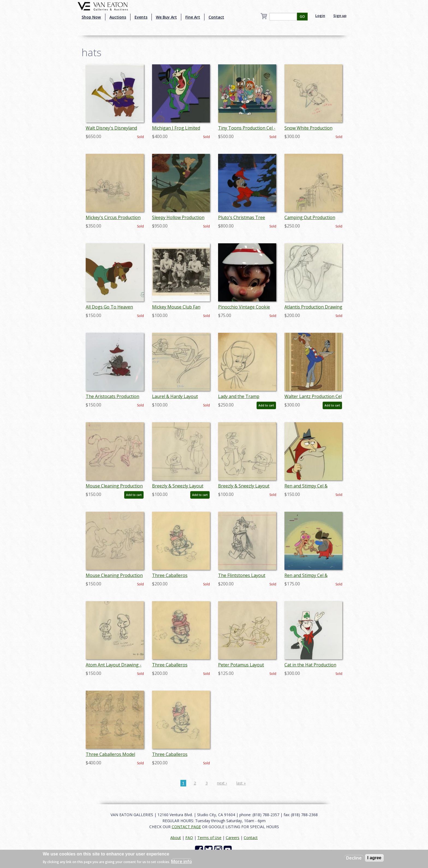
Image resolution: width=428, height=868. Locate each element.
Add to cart (266, 405)
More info (182, 861)
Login (320, 16)
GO (302, 17)
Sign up (340, 16)
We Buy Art (166, 17)
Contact (216, 17)
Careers (233, 838)
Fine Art (193, 17)
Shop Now (91, 17)
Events (141, 17)
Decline (354, 858)
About (176, 838)
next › (222, 783)
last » (241, 783)
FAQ (189, 838)
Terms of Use (209, 838)
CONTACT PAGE (186, 827)
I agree (374, 858)
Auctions (118, 17)
